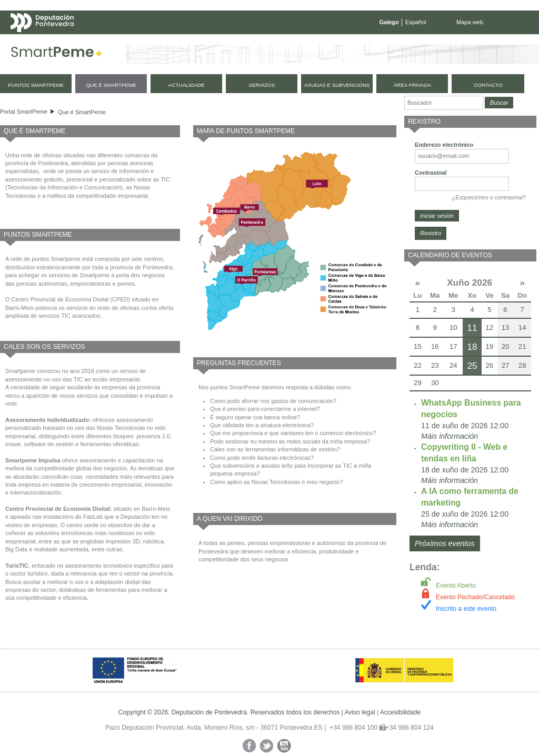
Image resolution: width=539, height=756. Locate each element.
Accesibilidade (400, 712)
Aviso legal (360, 712)
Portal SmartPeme (24, 112)
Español (416, 22)
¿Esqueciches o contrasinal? (489, 197)
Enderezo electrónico (444, 145)
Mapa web (470, 22)
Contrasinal (431, 173)
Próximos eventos (445, 543)
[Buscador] (444, 103)
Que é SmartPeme (82, 112)
